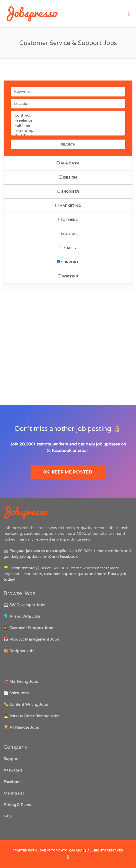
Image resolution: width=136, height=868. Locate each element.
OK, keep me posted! (68, 472)
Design (68, 177)
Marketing (68, 206)
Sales (68, 248)
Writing (68, 276)
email (83, 451)
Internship (68, 131)
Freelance (68, 121)
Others (68, 220)
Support (68, 262)
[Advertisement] (68, 336)
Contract (68, 116)
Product (68, 234)
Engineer (68, 192)
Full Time (68, 126)
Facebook (62, 451)
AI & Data (68, 163)
